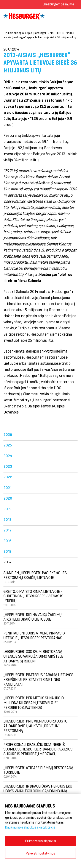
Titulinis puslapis (13, 33)
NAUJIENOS (57, 33)
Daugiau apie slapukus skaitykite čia (30, 827)
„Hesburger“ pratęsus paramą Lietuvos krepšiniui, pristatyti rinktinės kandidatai (38, 679)
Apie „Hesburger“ (37, 33)
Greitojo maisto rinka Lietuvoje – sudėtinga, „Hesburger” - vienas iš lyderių (33, 596)
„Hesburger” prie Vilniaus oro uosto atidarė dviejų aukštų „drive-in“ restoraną (35, 726)
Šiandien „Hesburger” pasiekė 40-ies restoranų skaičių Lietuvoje (35, 575)
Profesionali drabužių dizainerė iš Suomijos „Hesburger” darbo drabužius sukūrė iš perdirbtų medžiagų (38, 749)
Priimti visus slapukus (41, 841)
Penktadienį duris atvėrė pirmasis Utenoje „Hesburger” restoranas (34, 635)
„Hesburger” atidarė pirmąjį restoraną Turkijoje (38, 770)
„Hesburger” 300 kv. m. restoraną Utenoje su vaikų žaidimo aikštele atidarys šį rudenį (33, 656)
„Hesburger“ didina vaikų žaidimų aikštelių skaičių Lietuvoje (33, 617)
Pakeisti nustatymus (40, 853)
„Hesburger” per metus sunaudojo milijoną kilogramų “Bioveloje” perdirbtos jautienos (34, 703)
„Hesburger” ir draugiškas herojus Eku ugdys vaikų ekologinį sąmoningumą (38, 788)
